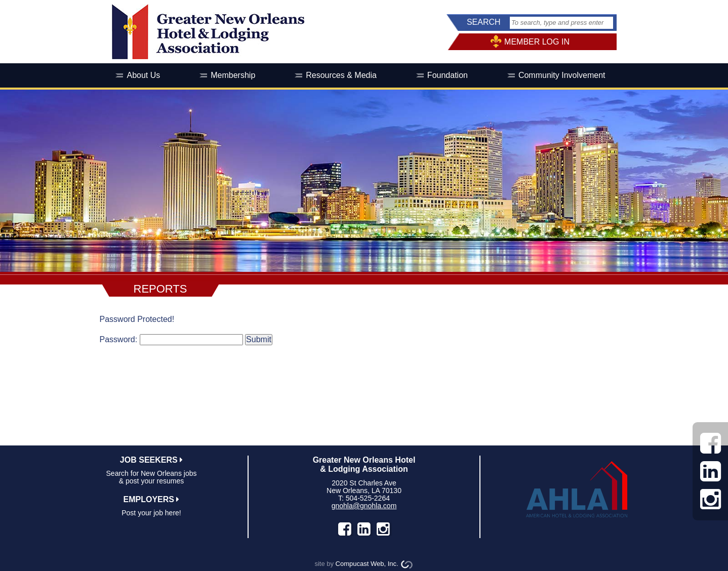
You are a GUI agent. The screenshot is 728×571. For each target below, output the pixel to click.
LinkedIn (364, 529)
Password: (119, 339)
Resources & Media (341, 75)
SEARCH (484, 22)
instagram (383, 529)
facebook (345, 529)
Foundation (448, 75)
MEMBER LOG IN (537, 42)
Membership (233, 75)
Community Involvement (562, 75)
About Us (143, 75)
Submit (259, 339)
